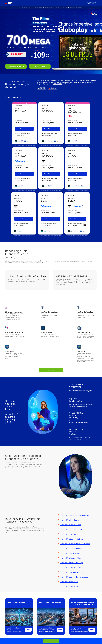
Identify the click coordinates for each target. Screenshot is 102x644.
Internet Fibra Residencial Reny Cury (73, 572)
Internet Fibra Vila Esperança (71, 568)
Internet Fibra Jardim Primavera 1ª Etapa (75, 544)
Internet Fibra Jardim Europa (70, 525)
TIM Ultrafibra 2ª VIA (49, 8)
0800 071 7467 (58, 84)
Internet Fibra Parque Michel (70, 558)
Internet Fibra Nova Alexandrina (72, 553)
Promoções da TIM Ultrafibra (76, 8)
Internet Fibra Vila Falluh (69, 582)
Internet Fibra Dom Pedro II (70, 520)
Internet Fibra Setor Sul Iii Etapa (72, 563)
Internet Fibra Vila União (69, 534)
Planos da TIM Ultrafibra (62, 8)
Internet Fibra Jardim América (71, 549)
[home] (9, 3)
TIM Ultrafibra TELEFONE (25, 8)
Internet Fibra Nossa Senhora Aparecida (75, 515)
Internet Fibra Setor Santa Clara (71, 539)
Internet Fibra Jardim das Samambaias (74, 577)
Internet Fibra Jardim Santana (71, 530)
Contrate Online (51, 641)
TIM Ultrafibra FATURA (37, 8)
